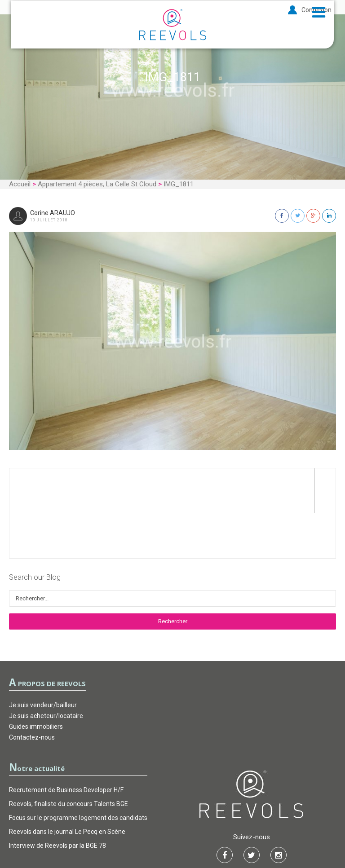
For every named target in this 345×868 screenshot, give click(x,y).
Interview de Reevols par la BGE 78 (57, 801)
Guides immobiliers (36, 682)
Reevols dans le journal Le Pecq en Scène (67, 787)
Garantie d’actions (173, 834)
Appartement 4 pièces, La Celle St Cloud (97, 184)
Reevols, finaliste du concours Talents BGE (69, 759)
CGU (127, 834)
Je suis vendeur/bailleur (43, 660)
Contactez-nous (32, 692)
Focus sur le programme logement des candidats (78, 773)
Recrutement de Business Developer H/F (66, 745)
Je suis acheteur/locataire (46, 671)
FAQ (218, 834)
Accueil (20, 184)
